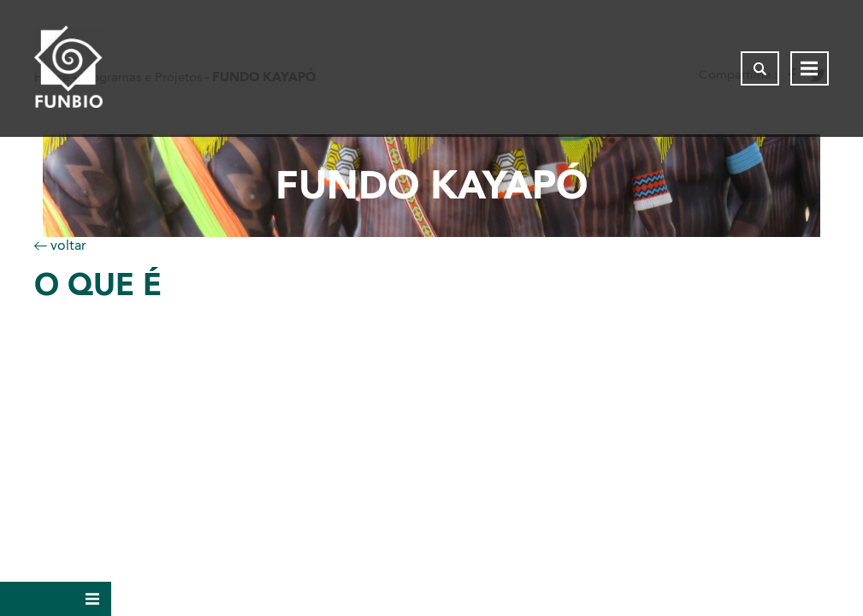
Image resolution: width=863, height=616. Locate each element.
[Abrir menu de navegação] (810, 68)
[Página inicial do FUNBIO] (68, 68)
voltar (60, 245)
